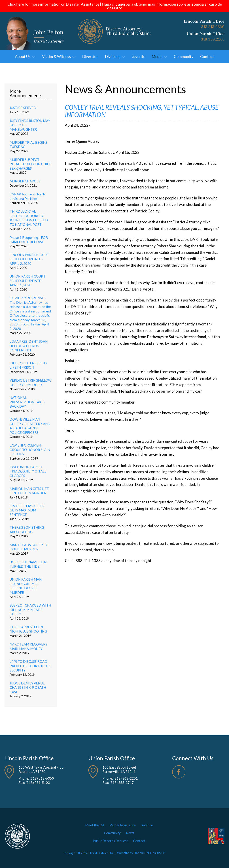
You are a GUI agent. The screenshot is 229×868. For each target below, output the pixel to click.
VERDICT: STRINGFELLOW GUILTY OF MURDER (31, 383)
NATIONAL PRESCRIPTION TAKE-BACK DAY (27, 402)
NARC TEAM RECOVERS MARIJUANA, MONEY (28, 646)
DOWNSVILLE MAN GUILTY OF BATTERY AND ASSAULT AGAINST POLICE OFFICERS (30, 426)
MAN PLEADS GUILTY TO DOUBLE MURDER (29, 547)
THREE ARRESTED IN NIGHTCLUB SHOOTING (28, 629)
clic (119, 4)
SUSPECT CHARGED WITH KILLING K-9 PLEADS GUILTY (30, 610)
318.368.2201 (213, 39)
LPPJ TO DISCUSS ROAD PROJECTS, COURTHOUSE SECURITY (30, 666)
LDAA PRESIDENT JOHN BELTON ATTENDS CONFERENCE (29, 346)
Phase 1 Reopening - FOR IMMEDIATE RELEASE (29, 240)
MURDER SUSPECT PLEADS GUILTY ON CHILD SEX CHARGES (31, 164)
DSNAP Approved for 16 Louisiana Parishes (28, 196)
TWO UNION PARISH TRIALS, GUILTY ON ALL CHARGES (28, 471)
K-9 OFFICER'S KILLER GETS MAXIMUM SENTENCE (27, 510)
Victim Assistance (123, 825)
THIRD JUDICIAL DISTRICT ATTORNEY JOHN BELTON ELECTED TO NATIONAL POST (29, 218)
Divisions (115, 57)
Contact (207, 57)
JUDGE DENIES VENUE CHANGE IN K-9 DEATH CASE (28, 687)
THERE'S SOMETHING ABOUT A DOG (27, 530)
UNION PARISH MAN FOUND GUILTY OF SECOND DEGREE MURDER (26, 586)
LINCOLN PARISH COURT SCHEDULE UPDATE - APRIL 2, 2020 (29, 259)
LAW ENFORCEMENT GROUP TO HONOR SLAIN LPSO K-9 (30, 450)
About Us (25, 57)
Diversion (90, 57)
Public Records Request (110, 841)
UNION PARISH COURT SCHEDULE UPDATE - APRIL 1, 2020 (28, 281)
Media (159, 57)
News (130, 833)
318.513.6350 (213, 27)
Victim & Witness (59, 57)
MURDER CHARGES (25, 181)
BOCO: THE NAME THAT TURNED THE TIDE (29, 564)
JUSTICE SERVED (23, 108)
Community (184, 57)
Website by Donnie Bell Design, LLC (142, 853)
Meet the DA (95, 825)
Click (16, 4)
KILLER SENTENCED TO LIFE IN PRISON (28, 365)
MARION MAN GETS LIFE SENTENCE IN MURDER (29, 491)
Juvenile (138, 57)
